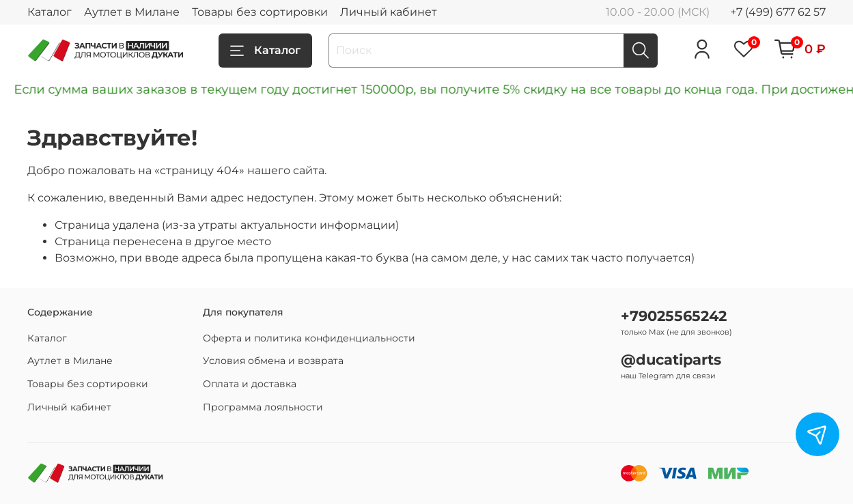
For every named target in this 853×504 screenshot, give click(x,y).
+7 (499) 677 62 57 (778, 12)
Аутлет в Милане (132, 12)
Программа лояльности (263, 407)
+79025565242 (674, 316)
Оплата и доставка (250, 384)
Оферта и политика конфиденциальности (309, 338)
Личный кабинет (389, 12)
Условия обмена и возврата (273, 361)
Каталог (50, 12)
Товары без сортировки (260, 12)
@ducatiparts (671, 360)
